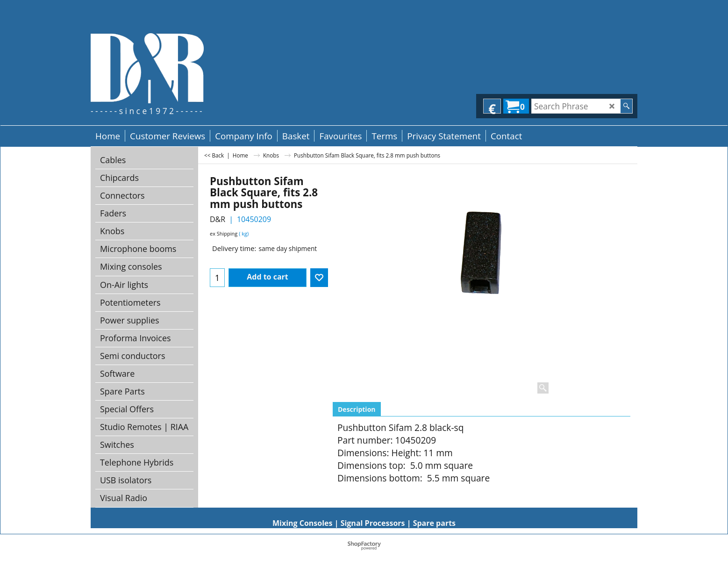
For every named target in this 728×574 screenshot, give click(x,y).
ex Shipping (224, 233)
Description (357, 409)
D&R (218, 219)
